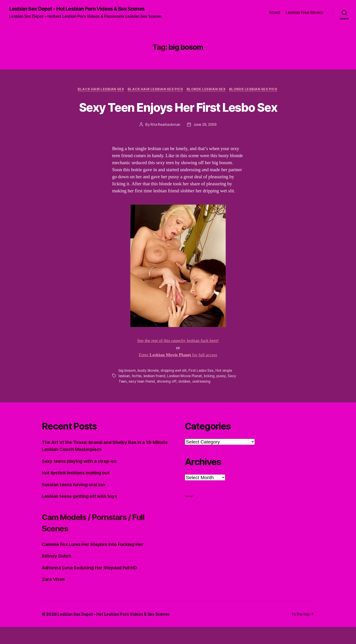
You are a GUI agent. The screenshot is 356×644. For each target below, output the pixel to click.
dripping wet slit (175, 388)
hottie (137, 393)
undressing (203, 399)
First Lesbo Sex (203, 388)
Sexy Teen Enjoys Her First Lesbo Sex (178, 116)
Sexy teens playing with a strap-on (81, 478)
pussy (223, 393)
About (274, 13)
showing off (168, 399)
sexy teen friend (143, 399)
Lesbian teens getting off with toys (81, 513)
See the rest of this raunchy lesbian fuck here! (178, 358)
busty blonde (149, 388)
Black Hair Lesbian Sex (99, 90)
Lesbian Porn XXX (189, 513)
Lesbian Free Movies (305, 13)
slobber (186, 399)
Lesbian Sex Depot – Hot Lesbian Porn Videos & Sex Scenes (115, 631)
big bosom (127, 388)
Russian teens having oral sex (75, 502)
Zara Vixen (54, 596)
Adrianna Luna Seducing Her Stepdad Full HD (93, 585)
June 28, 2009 (205, 142)
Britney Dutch (57, 573)
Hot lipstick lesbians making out (78, 490)
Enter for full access (178, 372)
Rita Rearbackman (165, 142)
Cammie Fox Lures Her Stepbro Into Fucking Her (96, 561)
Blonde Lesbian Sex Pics (256, 90)
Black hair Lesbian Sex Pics (155, 90)
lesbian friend (155, 393)
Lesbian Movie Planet (186, 393)
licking (211, 393)
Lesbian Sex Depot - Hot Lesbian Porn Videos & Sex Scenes (83, 9)
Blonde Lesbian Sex (207, 90)
